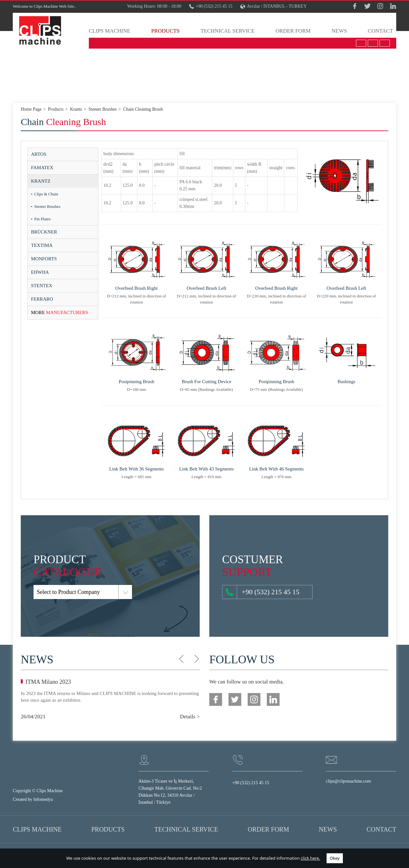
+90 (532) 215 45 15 (211, 6)
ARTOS (39, 154)
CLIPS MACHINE (110, 31)
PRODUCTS (165, 31)
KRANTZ (41, 181)
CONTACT (380, 31)
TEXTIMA (42, 245)
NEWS (339, 31)
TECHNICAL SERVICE (227, 31)
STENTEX (42, 286)
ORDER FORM (293, 31)
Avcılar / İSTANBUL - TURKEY (274, 6)
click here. (310, 858)
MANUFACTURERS (60, 312)
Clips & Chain (46, 194)
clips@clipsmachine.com (348, 781)
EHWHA (40, 272)
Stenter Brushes (47, 206)
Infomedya (43, 799)
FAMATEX (42, 168)
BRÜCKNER (44, 232)
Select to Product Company (38, 592)
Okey (335, 858)
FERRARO (42, 299)
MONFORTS (44, 259)
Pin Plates (42, 219)
